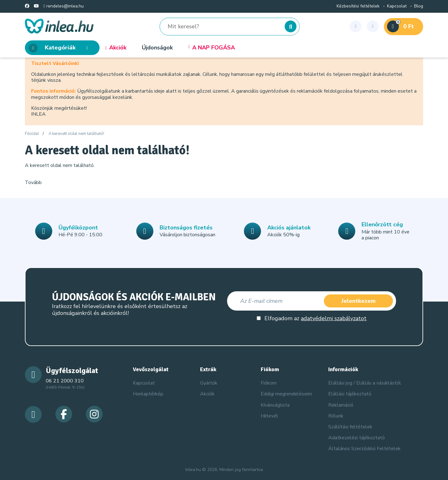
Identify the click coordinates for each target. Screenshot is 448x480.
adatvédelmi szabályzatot (334, 318)
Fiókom (269, 383)
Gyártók (209, 383)
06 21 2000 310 (65, 381)
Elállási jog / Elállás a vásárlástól (365, 383)
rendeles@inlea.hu (64, 6)
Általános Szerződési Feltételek (364, 449)
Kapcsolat (397, 6)
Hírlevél (269, 416)
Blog (419, 6)
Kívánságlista (275, 405)
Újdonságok (157, 48)
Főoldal (32, 134)
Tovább (33, 182)
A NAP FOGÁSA (212, 48)
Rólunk (336, 416)
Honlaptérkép (148, 394)
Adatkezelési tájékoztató (357, 438)
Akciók (116, 48)
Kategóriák (60, 48)
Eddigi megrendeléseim (286, 394)
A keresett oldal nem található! (76, 134)
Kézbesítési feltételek (358, 6)
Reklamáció (341, 405)
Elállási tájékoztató (350, 394)
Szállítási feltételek (350, 427)
